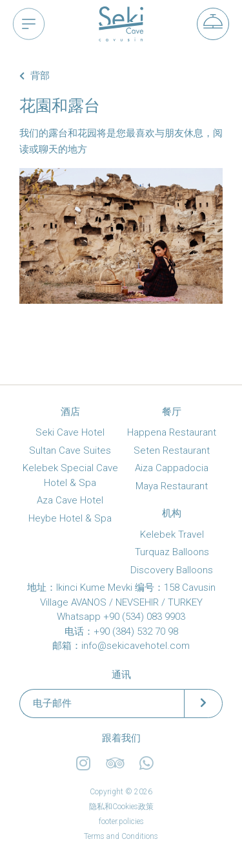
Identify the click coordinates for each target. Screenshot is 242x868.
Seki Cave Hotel (70, 432)
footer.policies (121, 821)
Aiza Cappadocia (172, 468)
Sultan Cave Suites (70, 450)
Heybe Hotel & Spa (70, 518)
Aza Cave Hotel (70, 500)
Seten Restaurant (172, 450)
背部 (35, 76)
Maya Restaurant (172, 486)
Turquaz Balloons (172, 552)
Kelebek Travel (172, 535)
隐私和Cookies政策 (121, 807)
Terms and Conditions (121, 836)
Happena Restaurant (172, 432)
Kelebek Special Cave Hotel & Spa (70, 475)
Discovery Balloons (172, 570)
